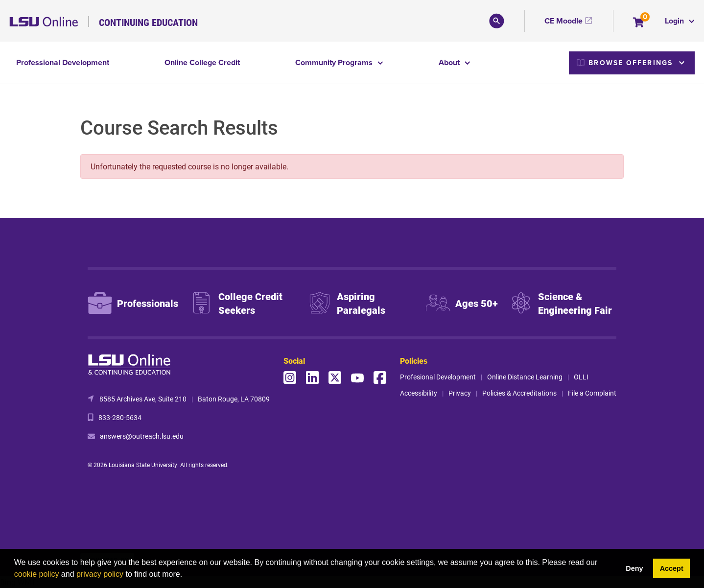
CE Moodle (563, 21)
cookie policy (37, 574)
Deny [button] (634, 568)
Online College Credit (202, 62)
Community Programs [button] (335, 62)
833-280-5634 (120, 417)
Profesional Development (438, 377)
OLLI (581, 377)
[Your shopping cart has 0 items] (639, 23)
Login (675, 21)
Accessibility (419, 393)
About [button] (450, 62)
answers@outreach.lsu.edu (142, 436)
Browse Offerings (625, 63)
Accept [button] (672, 568)
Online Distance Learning (525, 377)
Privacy (460, 393)
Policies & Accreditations (519, 393)
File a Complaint (592, 393)
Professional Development (63, 62)
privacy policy (100, 574)
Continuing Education (148, 22)
